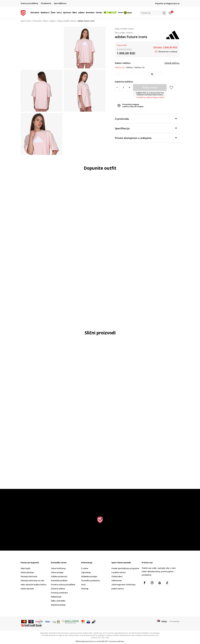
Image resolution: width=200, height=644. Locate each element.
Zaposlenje (86, 572)
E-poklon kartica (119, 572)
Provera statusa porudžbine (63, 585)
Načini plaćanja (27, 572)
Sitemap (85, 589)
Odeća (45, 21)
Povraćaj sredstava (59, 593)
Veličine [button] (129, 67)
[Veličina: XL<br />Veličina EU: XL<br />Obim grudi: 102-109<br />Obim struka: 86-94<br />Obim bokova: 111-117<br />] (152, 74)
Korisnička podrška (59, 580)
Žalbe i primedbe (58, 601)
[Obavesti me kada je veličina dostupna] (118, 74)
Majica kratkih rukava (67, 21)
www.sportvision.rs (88, 641)
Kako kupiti (25, 568)
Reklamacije (56, 597)
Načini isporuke (27, 589)
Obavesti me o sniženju (168, 51)
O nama (85, 568)
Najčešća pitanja (58, 605)
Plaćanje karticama (29, 576)
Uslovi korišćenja (58, 568)
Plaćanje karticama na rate (32, 580)
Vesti (83, 585)
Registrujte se (173, 3)
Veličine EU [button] (120, 67)
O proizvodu (146, 119)
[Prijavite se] (170, 13)
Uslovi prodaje (57, 572)
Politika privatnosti (59, 576)
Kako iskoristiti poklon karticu (34, 585)
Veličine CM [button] (139, 67)
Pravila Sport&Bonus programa (125, 568)
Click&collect (117, 576)
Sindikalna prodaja (89, 576)
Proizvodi (37, 21)
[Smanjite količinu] (117, 87)
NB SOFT (105, 641)
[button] (153, 13)
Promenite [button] (174, 621)
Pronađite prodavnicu (91, 580)
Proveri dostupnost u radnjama (146, 138)
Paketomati (117, 580)
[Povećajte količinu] (129, 87)
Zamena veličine (58, 589)
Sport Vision (26, 21)
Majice (53, 21)
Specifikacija (146, 128)
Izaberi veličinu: (123, 63)
